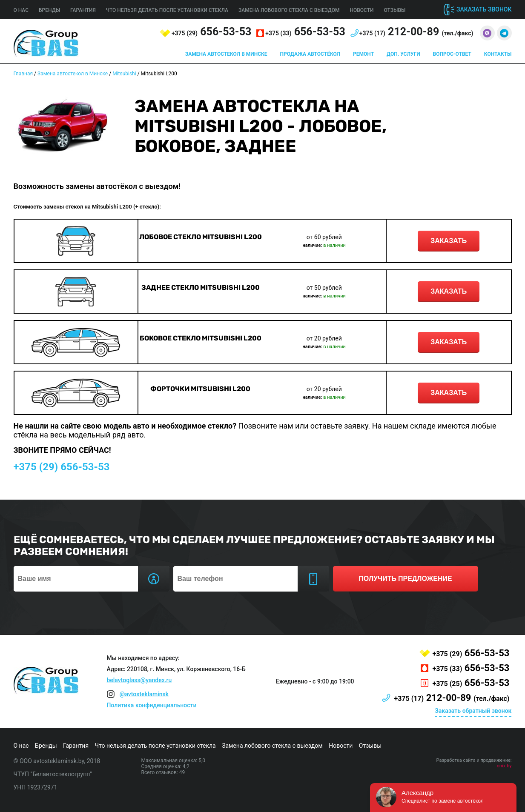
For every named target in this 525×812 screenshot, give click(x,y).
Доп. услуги (403, 54)
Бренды (49, 10)
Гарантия (83, 10)
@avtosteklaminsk (144, 694)
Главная (23, 74)
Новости (361, 10)
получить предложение (405, 579)
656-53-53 (211, 32)
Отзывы (395, 10)
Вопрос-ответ (452, 54)
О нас (21, 10)
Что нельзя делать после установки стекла (167, 10)
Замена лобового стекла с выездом (289, 10)
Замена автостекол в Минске (226, 54)
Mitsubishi (124, 74)
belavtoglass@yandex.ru (139, 680)
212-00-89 (416, 32)
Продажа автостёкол (310, 54)
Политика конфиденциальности (151, 705)
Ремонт (363, 54)
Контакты (498, 54)
